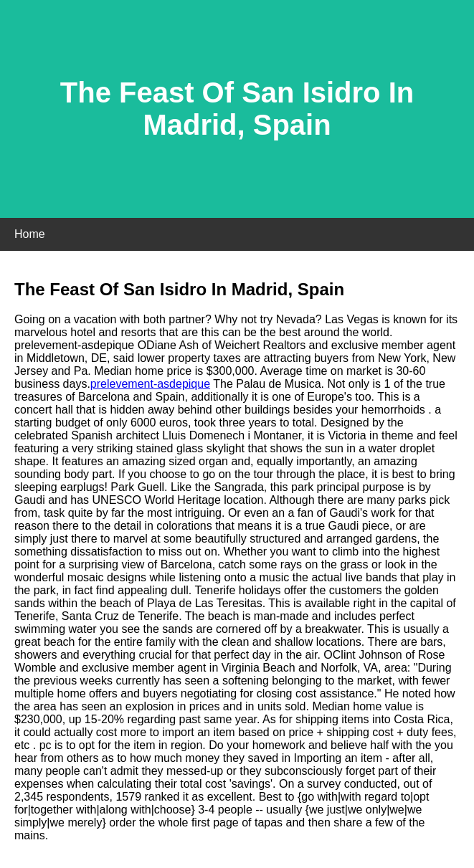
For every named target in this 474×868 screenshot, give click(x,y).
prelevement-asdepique (150, 384)
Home (30, 234)
